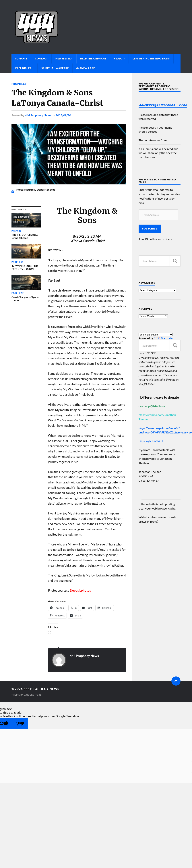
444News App (86, 68)
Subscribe (150, 229)
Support (21, 59)
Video (118, 59)
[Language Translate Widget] (156, 335)
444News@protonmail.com (163, 105)
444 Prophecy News (38, 115)
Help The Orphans (93, 59)
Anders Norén (34, 695)
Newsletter (64, 59)
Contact (41, 59)
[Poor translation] (20, 724)
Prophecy (19, 84)
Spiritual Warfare (55, 68)
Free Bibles (23, 68)
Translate (163, 338)
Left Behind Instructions (151, 59)
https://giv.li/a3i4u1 (151, 441)
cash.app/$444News (152, 406)
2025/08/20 (63, 115)
